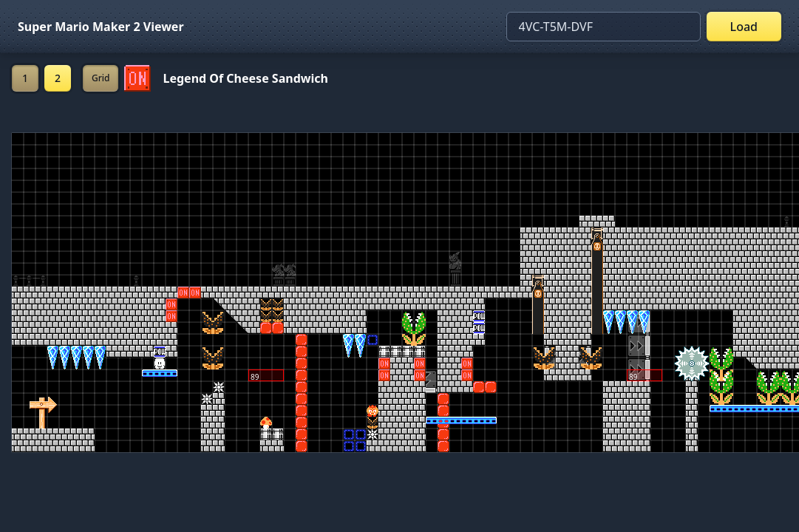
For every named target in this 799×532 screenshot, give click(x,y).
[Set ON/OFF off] (137, 78)
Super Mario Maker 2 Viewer (101, 27)
